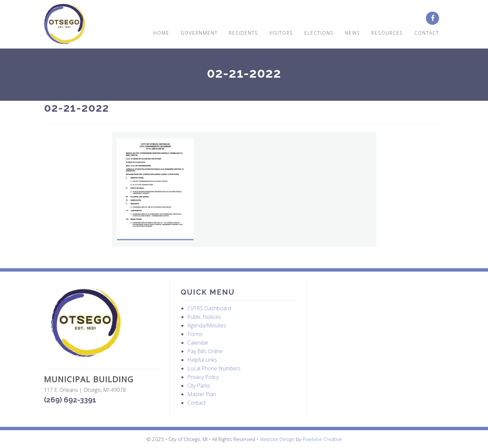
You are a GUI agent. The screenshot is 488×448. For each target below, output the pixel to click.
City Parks (199, 386)
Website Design (277, 439)
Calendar (198, 343)
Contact (197, 403)
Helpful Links (202, 360)
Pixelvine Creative (322, 439)
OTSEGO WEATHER (377, 311)
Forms (195, 334)
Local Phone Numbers (214, 368)
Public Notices (204, 317)
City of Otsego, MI (65, 24)
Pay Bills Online (205, 351)
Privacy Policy (203, 377)
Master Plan (202, 394)
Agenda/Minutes (207, 325)
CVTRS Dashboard (209, 308)
